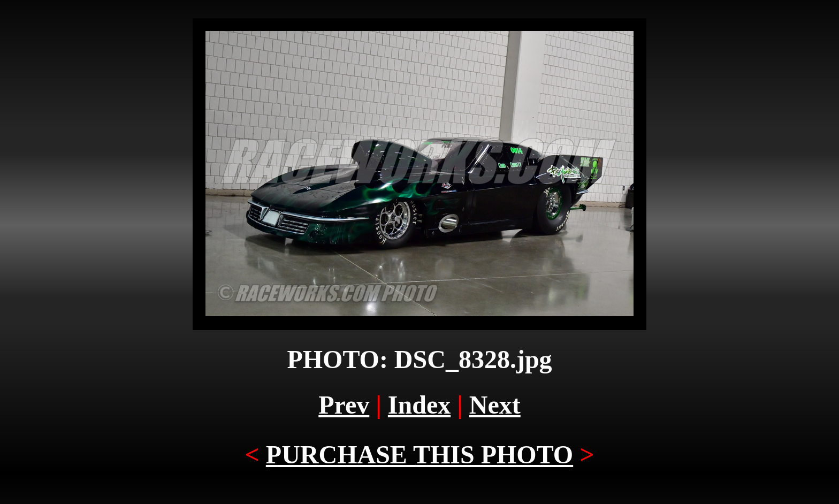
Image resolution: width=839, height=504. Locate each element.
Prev (344, 405)
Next (495, 405)
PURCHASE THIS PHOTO (419, 455)
